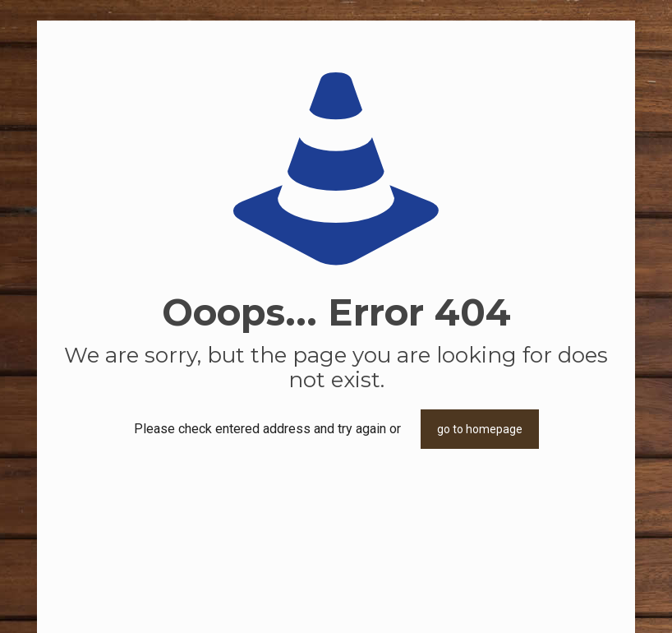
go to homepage (480, 429)
